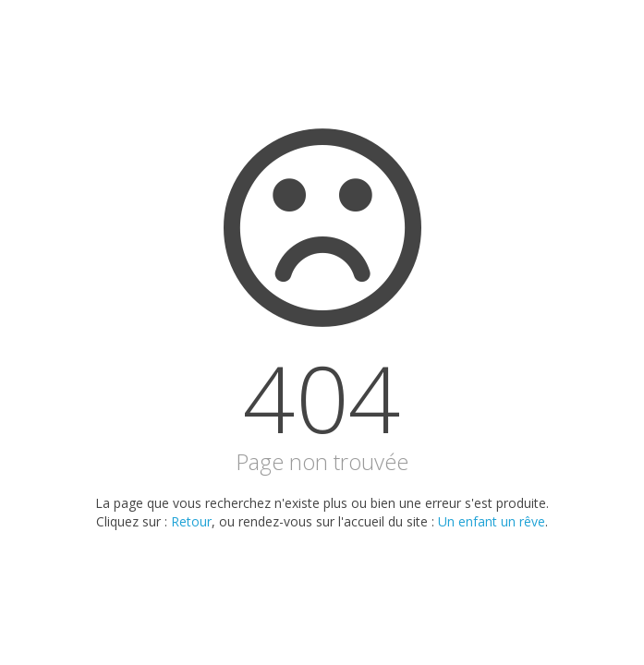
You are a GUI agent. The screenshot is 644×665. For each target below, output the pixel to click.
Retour (191, 521)
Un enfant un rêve (492, 521)
